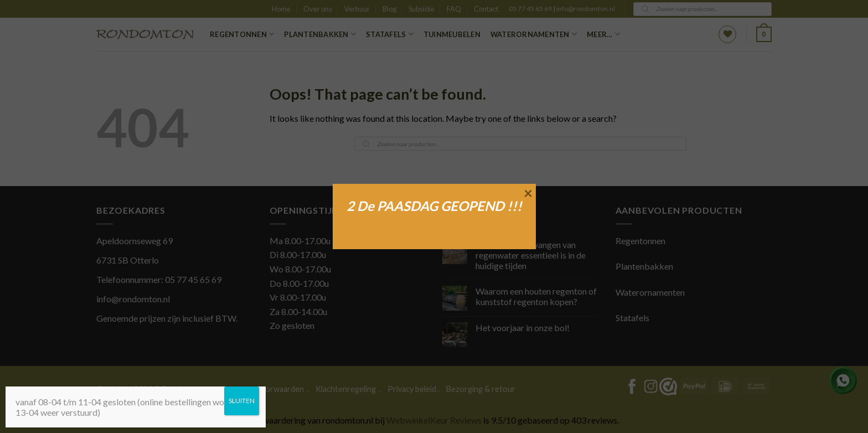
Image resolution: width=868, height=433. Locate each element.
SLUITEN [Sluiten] (242, 401)
